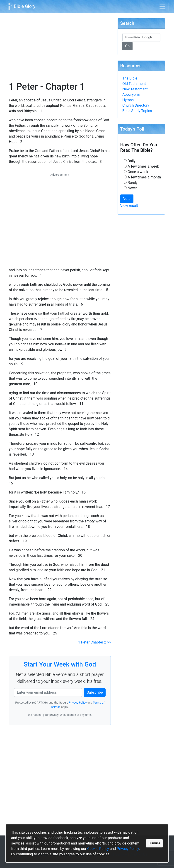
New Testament (135, 89)
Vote (127, 199)
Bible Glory (20, 7)
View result (129, 206)
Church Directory (136, 105)
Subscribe (95, 692)
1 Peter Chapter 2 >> (94, 642)
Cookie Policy (98, 849)
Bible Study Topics (137, 111)
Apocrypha (131, 95)
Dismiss (155, 843)
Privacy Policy (128, 849)
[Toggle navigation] (162, 7)
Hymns (128, 100)
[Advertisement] (60, 44)
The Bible (130, 78)
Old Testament (134, 84)
